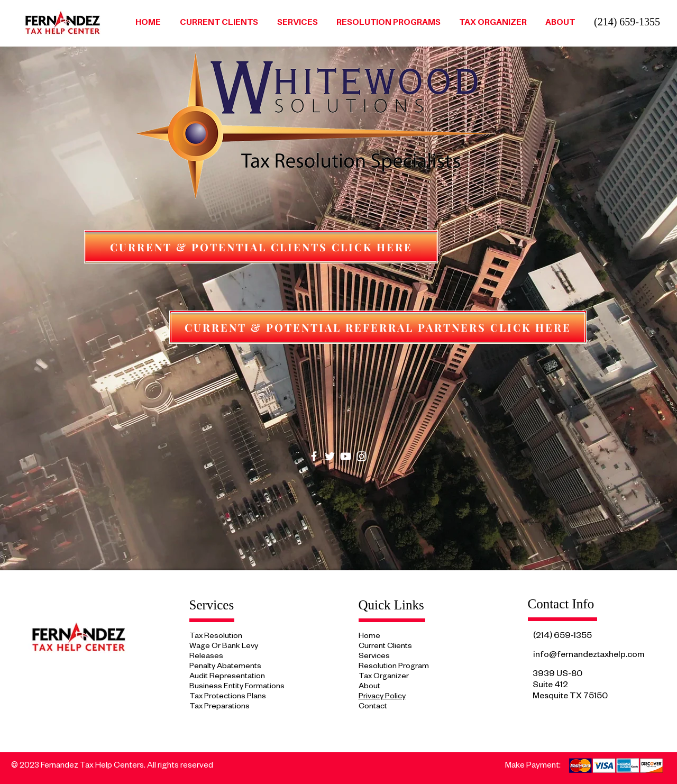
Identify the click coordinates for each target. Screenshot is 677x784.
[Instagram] (362, 456)
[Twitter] (330, 456)
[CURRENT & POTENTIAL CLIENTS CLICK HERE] (261, 247)
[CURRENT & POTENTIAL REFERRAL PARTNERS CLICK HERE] (378, 327)
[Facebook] (314, 456)
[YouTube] (346, 456)
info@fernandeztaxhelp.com (589, 656)
